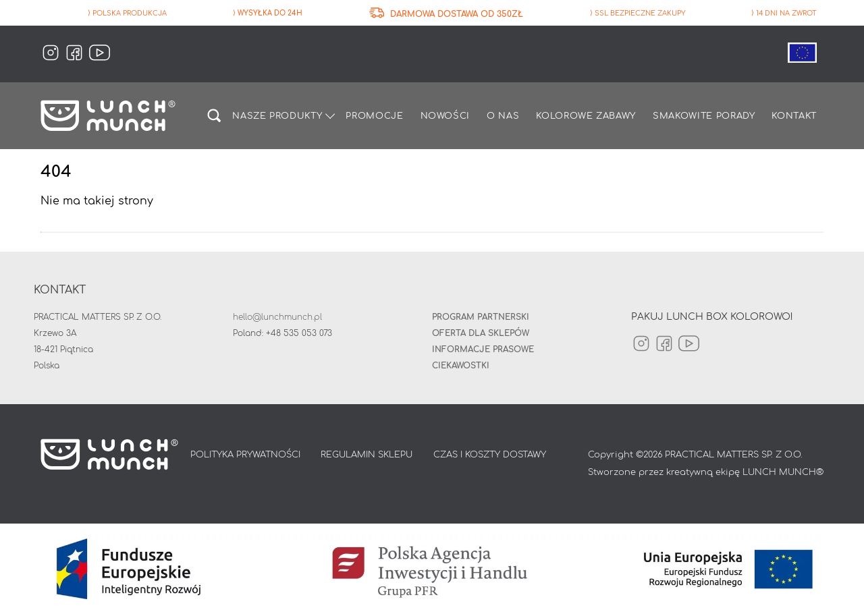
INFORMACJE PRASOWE (483, 349)
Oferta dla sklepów (481, 333)
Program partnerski (481, 317)
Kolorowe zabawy (586, 116)
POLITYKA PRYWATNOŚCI (245, 455)
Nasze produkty (277, 116)
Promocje (374, 116)
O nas (503, 116)
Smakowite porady (704, 116)
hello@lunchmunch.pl (277, 317)
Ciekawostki (461, 366)
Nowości (446, 116)
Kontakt (794, 116)
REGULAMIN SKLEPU (367, 455)
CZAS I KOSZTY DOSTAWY (490, 455)
